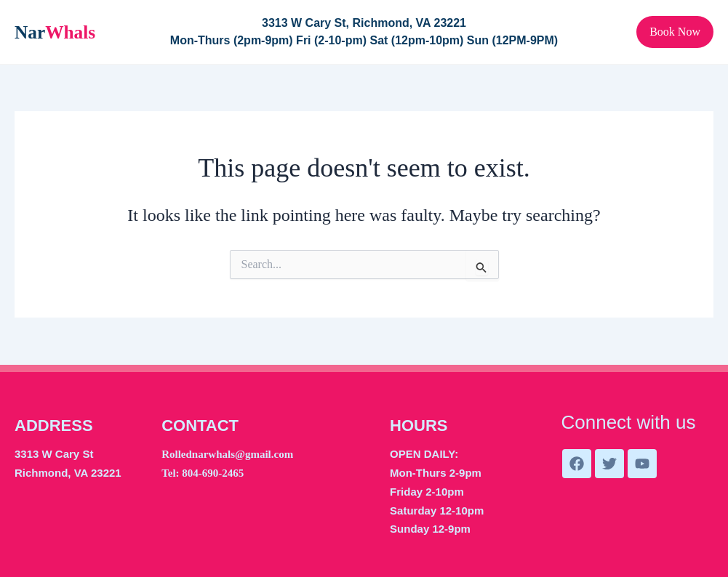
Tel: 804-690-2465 (203, 473)
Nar (55, 32)
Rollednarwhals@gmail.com (227, 454)
